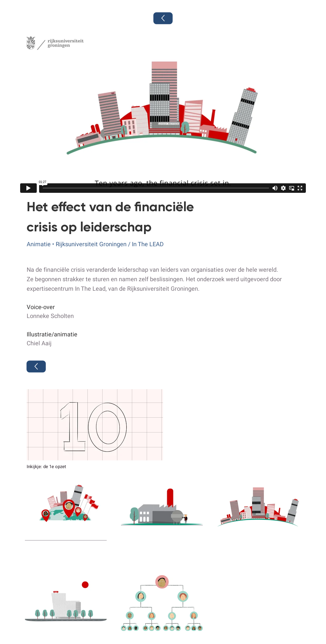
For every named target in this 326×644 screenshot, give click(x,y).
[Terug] (163, 18)
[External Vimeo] (163, 113)
